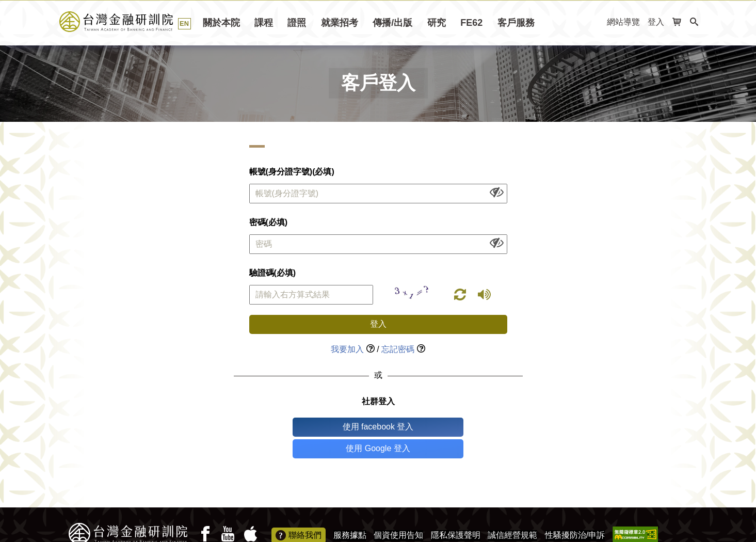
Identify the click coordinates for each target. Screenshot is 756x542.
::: (596, 22)
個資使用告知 (398, 513)
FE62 (471, 23)
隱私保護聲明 (456, 513)
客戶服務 (516, 23)
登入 (656, 22)
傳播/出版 (392, 23)
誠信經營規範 (512, 513)
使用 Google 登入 (421, 427)
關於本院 (221, 23)
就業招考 (340, 23)
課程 (264, 23)
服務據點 (350, 513)
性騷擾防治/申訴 (575, 513)
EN (184, 23)
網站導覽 (623, 22)
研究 (437, 23)
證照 (297, 23)
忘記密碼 (398, 349)
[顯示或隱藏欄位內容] (497, 192)
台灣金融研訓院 (128, 22)
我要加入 (347, 349)
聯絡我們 (299, 514)
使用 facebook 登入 (335, 427)
